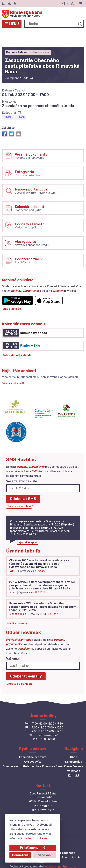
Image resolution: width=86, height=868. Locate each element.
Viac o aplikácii (12, 292)
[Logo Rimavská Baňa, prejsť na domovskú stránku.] (43, 14)
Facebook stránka (43, 806)
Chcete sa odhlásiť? (20, 490)
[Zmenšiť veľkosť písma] (68, 4)
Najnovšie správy (28, 526)
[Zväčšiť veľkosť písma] (73, 4)
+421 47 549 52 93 (43, 799)
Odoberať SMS (23, 482)
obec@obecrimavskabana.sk (43, 803)
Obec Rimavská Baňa (54, 854)
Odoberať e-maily (26, 659)
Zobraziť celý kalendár (18, 339)
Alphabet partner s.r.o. (60, 850)
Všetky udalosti (13, 367)
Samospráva (14, 100)
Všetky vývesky (17, 607)
